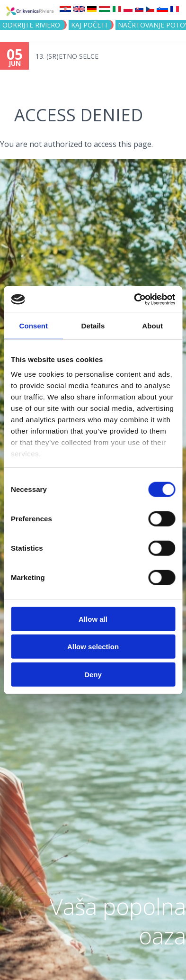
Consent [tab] (33, 325)
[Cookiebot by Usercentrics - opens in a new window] (134, 299)
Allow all (93, 619)
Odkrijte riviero (31, 25)
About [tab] (152, 325)
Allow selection (93, 647)
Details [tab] (93, 325)
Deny (93, 674)
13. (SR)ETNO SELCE (67, 56)
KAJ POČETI (89, 25)
